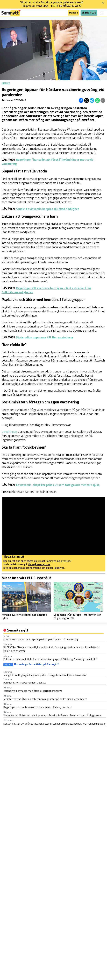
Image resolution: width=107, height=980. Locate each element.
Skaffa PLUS (89, 13)
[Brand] (11, 13)
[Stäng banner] (103, 3)
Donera (73, 13)
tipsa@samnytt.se (39, 565)
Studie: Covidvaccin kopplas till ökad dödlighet (48, 209)
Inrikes (6, 83)
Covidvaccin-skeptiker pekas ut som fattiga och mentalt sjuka (58, 485)
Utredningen (9, 432)
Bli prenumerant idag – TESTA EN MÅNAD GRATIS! (52, 6)
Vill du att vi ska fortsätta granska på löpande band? (52, 2)
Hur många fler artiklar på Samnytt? (36, 665)
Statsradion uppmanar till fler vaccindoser (45, 337)
